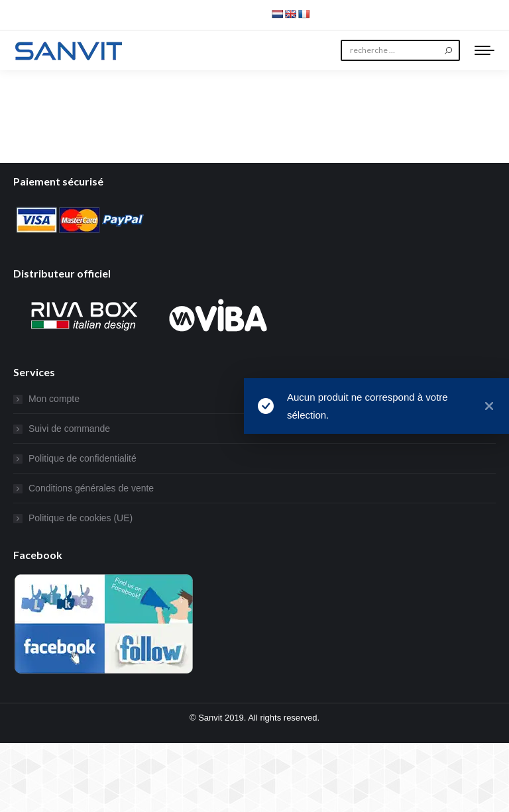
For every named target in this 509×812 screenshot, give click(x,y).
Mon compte (54, 399)
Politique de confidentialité (83, 458)
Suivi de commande (69, 429)
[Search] (400, 50)
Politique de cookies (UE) (81, 518)
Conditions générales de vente (91, 488)
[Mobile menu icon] (484, 50)
